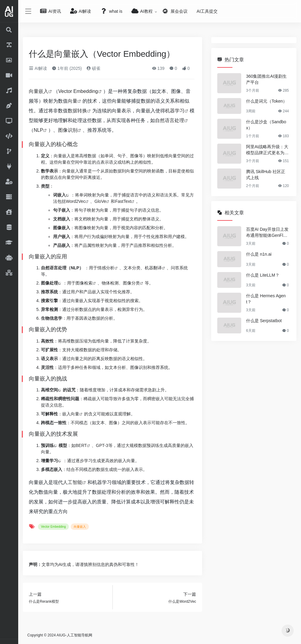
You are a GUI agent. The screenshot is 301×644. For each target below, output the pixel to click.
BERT (81, 445)
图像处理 (49, 283)
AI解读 (38, 68)
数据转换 (77, 111)
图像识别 (68, 130)
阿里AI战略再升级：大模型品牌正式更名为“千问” (267, 150)
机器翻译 (153, 268)
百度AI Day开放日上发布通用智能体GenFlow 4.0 (267, 233)
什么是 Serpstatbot (264, 321)
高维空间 (49, 390)
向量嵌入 (39, 91)
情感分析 (106, 268)
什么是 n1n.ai (259, 254)
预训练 (47, 445)
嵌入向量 (71, 414)
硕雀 (93, 68)
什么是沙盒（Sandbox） (266, 125)
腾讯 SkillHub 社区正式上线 (266, 175)
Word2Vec (76, 201)
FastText (123, 201)
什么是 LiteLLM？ (263, 275)
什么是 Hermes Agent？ (266, 299)
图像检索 (84, 283)
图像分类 (131, 283)
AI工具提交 (207, 11)
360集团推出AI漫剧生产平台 (267, 79)
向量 (73, 101)
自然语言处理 (170, 120)
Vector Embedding (78, 91)
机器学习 (175, 111)
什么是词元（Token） (267, 101)
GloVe (100, 201)
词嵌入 (59, 195)
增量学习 (49, 461)
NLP (38, 130)
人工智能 (73, 482)
